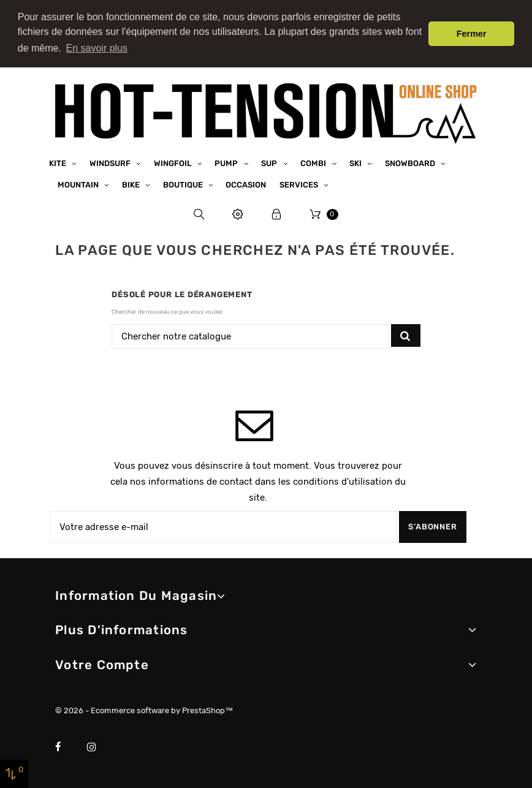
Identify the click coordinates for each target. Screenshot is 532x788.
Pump (227, 163)
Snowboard (411, 163)
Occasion (246, 184)
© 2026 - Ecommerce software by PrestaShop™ (144, 710)
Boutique (184, 184)
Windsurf (111, 163)
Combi (314, 163)
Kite (59, 163)
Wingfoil (174, 163)
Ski (356, 163)
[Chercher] (250, 336)
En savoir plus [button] (97, 48)
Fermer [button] (472, 34)
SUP (270, 163)
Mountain (79, 184)
